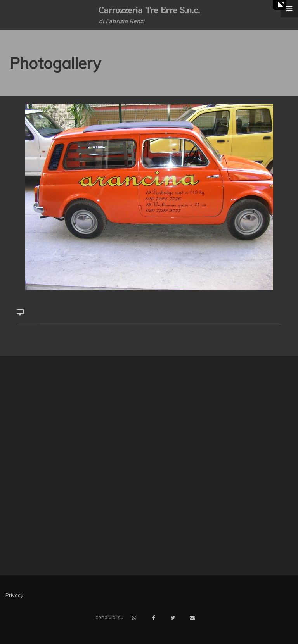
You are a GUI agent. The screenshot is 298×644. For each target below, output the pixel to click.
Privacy (14, 595)
